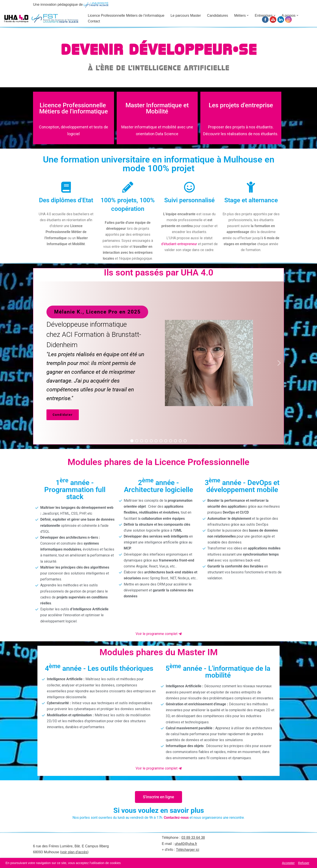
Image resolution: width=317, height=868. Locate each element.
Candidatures (218, 15)
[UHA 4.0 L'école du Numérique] (42, 18)
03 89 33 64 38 (193, 838)
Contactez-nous (176, 818)
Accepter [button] (288, 863)
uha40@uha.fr (186, 844)
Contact (94, 21)
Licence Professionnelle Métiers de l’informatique (126, 15)
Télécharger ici (188, 850)
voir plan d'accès (74, 852)
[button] (248, 15)
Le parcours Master (186, 15)
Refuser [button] (304, 863)
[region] (158, 363)
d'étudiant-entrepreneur (179, 244)
